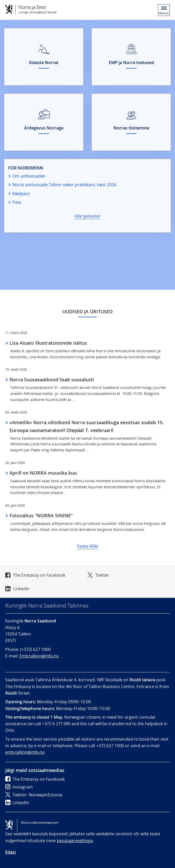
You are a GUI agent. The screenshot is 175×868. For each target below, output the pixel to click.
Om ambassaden (29, 176)
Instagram (19, 787)
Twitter (102, 575)
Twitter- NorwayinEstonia (34, 795)
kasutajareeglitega (75, 841)
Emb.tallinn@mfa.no (39, 656)
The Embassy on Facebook (39, 575)
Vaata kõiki (88, 546)
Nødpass (21, 194)
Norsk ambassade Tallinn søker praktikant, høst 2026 (64, 185)
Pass (17, 202)
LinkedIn (21, 589)
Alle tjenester (88, 216)
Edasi (10, 852)
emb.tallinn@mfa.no (25, 752)
